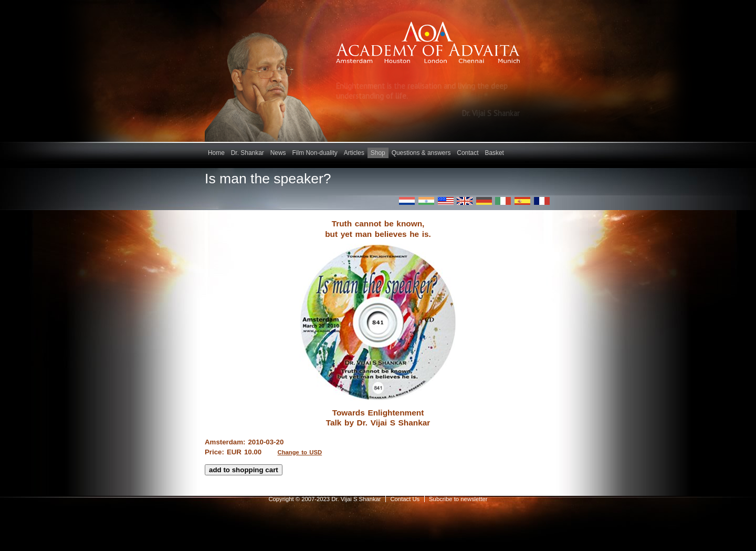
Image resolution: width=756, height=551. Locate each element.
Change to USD (300, 452)
